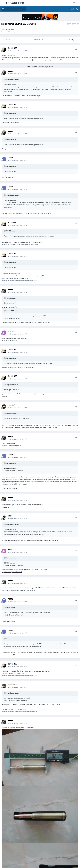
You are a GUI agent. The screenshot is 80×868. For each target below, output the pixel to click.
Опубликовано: (17, 51)
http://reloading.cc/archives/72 (12, 572)
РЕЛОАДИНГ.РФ (14, 3)
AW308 (11, 516)
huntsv (10, 71)
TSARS (11, 158)
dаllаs (10, 549)
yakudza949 (13, 405)
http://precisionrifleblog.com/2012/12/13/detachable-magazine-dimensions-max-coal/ (30, 541)
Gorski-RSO (10, 30)
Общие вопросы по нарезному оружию (25, 32)
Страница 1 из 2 (40, 40)
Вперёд (72, 40)
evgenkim (12, 331)
